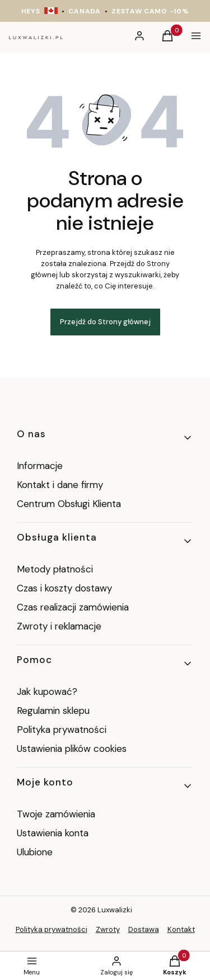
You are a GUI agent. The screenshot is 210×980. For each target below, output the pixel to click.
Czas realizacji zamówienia (73, 607)
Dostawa (144, 929)
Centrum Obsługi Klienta (69, 504)
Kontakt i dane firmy (60, 485)
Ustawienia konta (53, 833)
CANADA (84, 11)
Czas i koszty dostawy (64, 588)
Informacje (40, 466)
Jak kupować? (47, 692)
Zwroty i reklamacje (59, 626)
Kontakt (181, 929)
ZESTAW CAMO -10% (150, 11)
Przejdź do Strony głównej (105, 322)
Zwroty (108, 929)
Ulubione (35, 852)
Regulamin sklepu (53, 711)
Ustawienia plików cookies (73, 749)
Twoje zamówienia (56, 814)
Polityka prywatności (62, 730)
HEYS (31, 11)
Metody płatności (55, 569)
